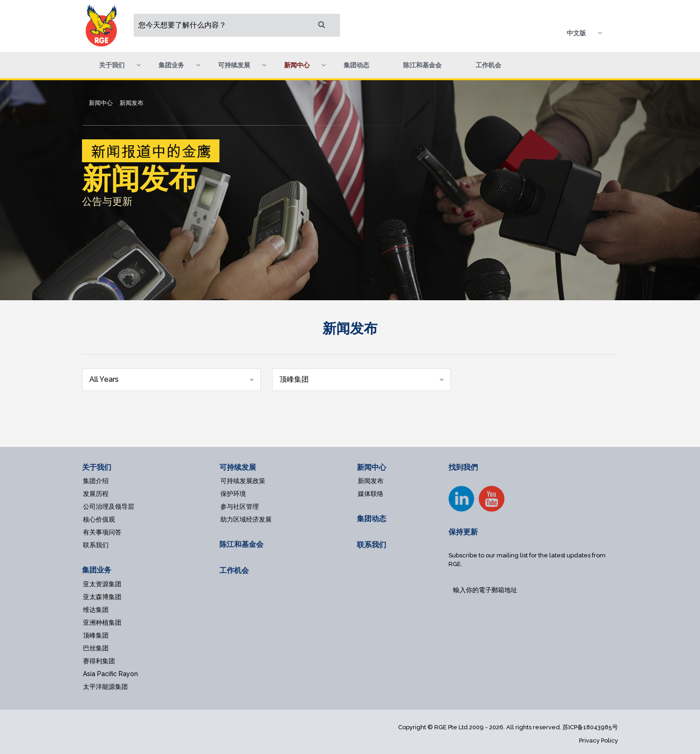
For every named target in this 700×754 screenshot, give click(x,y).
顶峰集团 (96, 635)
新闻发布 (371, 481)
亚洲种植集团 (102, 622)
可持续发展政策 (243, 481)
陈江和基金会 (422, 65)
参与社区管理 (240, 506)
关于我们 (97, 467)
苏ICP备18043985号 (590, 727)
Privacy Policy (599, 740)
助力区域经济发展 (246, 519)
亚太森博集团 (102, 597)
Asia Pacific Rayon (110, 674)
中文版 (576, 33)
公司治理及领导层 (109, 506)
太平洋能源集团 (105, 687)
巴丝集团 (96, 648)
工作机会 (488, 65)
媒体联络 (371, 494)
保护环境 (233, 494)
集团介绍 (96, 481)
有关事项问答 (102, 532)
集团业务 (97, 570)
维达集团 (96, 610)
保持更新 (463, 532)
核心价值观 (99, 519)
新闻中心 (372, 467)
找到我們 (463, 467)
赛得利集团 (99, 661)
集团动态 (356, 65)
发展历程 (96, 494)
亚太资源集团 (102, 584)
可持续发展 (238, 467)
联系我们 (96, 545)
